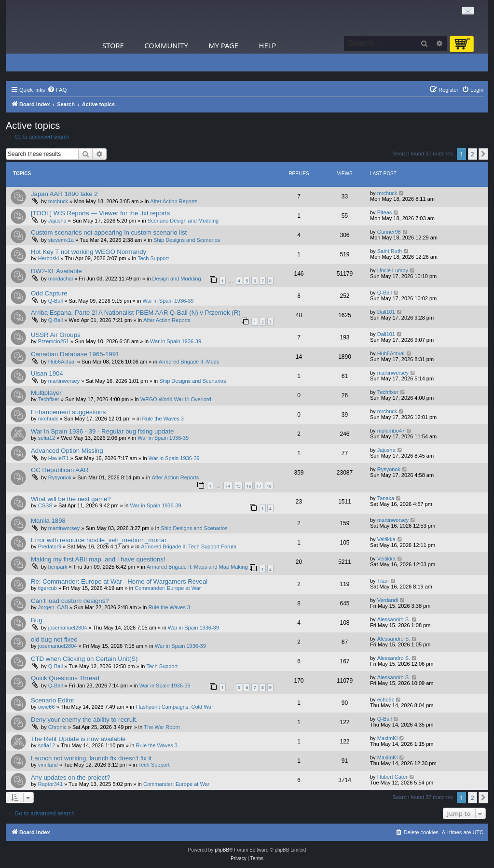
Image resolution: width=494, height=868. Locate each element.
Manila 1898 (48, 521)
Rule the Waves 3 (163, 419)
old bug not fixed (54, 639)
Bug (36, 620)
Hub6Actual (62, 362)
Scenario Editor (53, 700)
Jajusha (57, 221)
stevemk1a (61, 240)
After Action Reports (174, 201)
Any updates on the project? (70, 777)
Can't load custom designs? (70, 601)
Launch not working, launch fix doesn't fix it (91, 758)
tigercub (48, 588)
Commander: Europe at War (168, 588)
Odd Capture (49, 293)
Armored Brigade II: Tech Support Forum (189, 546)
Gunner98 (389, 232)
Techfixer (49, 399)
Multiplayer (46, 393)
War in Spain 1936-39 (168, 301)
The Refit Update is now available (78, 739)
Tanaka (386, 498)
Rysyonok (60, 477)
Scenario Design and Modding (183, 221)
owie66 (47, 707)
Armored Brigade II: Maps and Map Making (197, 567)
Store (113, 45)
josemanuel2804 (68, 628)
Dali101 (386, 312)
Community (166, 45)
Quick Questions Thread (65, 678)
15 (238, 486)
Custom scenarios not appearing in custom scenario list (109, 232)
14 (228, 486)
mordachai (61, 279)
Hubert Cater (392, 777)
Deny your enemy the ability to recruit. (84, 720)
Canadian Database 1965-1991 (75, 354)
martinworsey (64, 381)
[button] (483, 154)
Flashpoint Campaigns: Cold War (174, 707)
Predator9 (50, 546)
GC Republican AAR (60, 470)
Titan (383, 581)
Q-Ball (56, 301)
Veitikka (386, 539)
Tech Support (153, 258)
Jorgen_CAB (53, 607)
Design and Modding (177, 279)
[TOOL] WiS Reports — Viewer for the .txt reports (100, 213)
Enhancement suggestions (68, 412)
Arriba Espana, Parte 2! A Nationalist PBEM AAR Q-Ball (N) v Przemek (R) (136, 313)
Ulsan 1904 (47, 373)
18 (269, 486)
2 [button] (473, 154)
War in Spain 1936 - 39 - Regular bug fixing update (102, 431)
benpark (58, 567)
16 (248, 486)
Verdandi (388, 600)
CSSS (45, 505)
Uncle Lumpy (393, 270)
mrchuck (58, 201)
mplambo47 (391, 431)
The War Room (162, 727)
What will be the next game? (71, 499)
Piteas (385, 212)
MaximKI (388, 738)
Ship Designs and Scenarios (187, 240)
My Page (223, 45)
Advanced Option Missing (67, 451)
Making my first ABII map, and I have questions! (98, 559)
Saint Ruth (390, 251)
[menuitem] (57, 90)
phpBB (222, 850)
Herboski (48, 258)
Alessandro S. (394, 619)
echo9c (386, 700)
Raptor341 (50, 784)
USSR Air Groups (56, 335)
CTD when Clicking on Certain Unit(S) (84, 659)
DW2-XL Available (56, 271)
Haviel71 (59, 458)
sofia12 (47, 438)
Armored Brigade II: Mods (189, 362)
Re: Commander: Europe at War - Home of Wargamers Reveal (119, 581)
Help (268, 45)
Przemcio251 (54, 341)
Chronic (57, 727)
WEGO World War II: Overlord (176, 399)
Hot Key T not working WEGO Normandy (89, 252)
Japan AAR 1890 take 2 (64, 194)
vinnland (48, 765)
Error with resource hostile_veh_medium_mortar (99, 540)
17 (259, 486)
